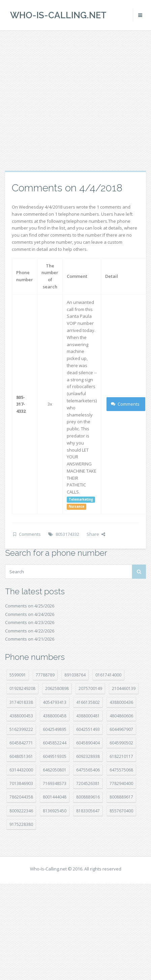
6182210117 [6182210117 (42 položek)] (121, 756)
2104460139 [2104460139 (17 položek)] (124, 688)
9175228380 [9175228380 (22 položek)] (21, 824)
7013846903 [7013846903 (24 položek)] (21, 783)
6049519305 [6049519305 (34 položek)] (55, 756)
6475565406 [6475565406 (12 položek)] (88, 770)
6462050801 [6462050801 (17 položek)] (55, 770)
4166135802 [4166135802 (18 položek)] (88, 702)
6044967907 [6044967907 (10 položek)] (121, 729)
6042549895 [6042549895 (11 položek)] (55, 729)
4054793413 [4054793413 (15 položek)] (55, 702)
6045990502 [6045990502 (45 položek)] (121, 743)
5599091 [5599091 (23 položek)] (18, 675)
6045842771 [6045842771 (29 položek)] (21, 743)
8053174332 (67, 534)
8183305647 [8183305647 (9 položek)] (88, 811)
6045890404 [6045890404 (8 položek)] (88, 743)
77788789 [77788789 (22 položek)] (45, 675)
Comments (125, 404)
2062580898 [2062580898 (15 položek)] (57, 688)
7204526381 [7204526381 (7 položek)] (88, 783)
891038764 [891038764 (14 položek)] (75, 675)
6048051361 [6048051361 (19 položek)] (21, 756)
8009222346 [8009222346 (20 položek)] (21, 811)
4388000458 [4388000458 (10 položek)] (55, 716)
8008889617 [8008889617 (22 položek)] (121, 797)
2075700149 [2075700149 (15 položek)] (90, 688)
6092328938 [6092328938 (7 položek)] (88, 756)
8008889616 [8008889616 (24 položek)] (88, 797)
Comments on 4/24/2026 (30, 614)
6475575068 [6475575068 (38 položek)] (121, 770)
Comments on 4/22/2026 (30, 631)
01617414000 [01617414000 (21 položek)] (108, 675)
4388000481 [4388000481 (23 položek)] (88, 716)
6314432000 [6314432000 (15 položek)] (21, 770)
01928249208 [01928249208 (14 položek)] (22, 688)
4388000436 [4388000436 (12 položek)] (121, 702)
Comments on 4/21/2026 (30, 639)
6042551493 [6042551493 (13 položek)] (88, 729)
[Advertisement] (63, 101)
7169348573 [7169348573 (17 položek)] (55, 783)
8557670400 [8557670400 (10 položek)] (121, 811)
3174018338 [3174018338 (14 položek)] (21, 702)
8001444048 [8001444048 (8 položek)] (55, 797)
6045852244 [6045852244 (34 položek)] (55, 743)
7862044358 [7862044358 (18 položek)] (21, 797)
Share (96, 534)
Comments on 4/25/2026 (30, 606)
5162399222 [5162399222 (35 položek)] (21, 729)
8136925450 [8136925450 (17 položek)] (55, 811)
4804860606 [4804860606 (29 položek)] (121, 716)
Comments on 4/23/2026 (30, 622)
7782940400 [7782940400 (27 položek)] (121, 783)
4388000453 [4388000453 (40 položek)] (21, 716)
